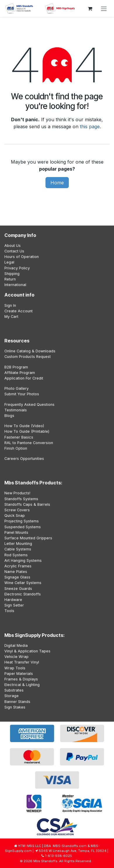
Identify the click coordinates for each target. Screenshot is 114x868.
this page (90, 127)
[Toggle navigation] (104, 8)
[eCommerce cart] (90, 8)
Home (57, 183)
